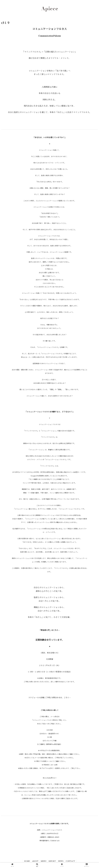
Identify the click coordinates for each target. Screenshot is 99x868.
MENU (44, 861)
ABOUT (35, 861)
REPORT (52, 861)
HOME (27, 861)
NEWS (61, 861)
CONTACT (70, 861)
